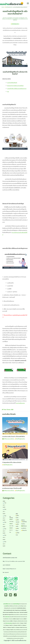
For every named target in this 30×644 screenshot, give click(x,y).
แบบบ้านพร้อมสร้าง (21, 18)
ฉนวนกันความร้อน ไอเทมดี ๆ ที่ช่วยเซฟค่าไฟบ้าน (14, 437)
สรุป (8, 92)
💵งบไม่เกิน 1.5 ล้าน (11, 530)
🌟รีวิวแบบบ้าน (24, 530)
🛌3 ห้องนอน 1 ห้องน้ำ (4, 524)
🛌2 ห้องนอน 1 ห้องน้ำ (4, 512)
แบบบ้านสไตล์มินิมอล (22, 19)
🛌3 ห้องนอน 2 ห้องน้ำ (4, 531)
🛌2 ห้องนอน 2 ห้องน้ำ (4, 518)
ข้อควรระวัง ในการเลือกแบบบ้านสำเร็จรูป (15, 86)
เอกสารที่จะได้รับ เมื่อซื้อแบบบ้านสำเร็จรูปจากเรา (17, 89)
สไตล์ (6, 606)
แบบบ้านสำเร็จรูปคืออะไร (12, 83)
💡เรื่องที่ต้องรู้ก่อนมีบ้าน (9, 7)
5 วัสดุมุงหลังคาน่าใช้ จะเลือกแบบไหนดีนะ (12, 462)
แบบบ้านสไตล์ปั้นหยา (15, 19)
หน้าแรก (3, 7)
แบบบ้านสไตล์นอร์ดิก (8, 19)
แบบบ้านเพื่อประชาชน (20, 403)
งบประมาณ (7, 617)
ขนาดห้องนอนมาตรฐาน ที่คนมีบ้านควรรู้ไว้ (12, 488)
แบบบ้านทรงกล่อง (15, 18)
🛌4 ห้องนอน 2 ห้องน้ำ (4, 544)
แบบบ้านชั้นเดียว (10, 18)
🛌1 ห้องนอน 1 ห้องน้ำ (4, 505)
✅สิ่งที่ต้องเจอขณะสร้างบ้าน (8, 439)
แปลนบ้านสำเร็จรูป (16, 604)
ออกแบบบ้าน (5, 18)
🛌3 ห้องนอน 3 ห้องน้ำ (4, 537)
